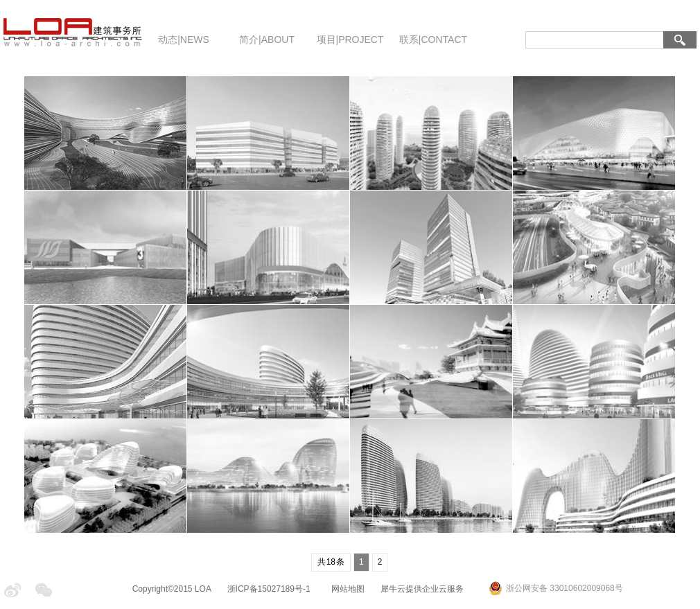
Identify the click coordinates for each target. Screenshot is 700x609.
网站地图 (345, 589)
